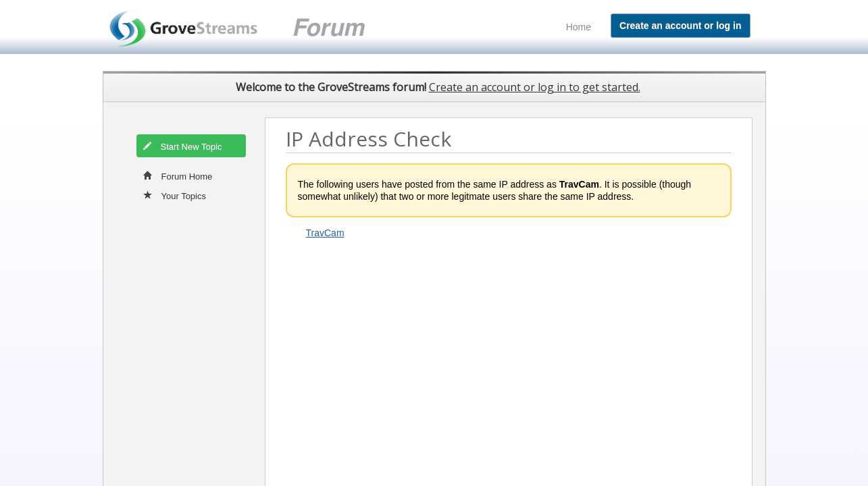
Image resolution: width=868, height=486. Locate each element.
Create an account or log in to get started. (535, 87)
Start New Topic (182, 146)
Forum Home (178, 175)
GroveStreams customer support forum (253, 27)
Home (579, 27)
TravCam (325, 233)
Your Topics (175, 195)
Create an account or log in (680, 26)
